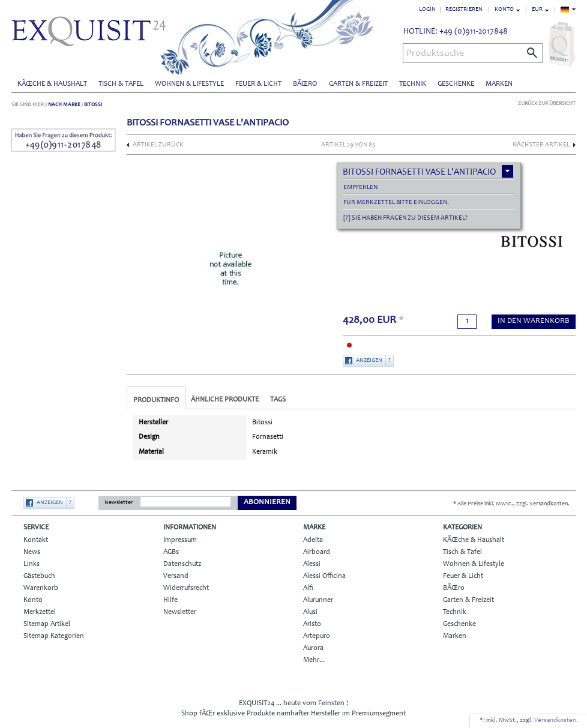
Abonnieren (267, 503)
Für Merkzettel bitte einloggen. (396, 203)
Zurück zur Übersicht (547, 104)
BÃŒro (305, 84)
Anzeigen (369, 361)
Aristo (312, 624)
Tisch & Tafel (121, 84)
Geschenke (456, 84)
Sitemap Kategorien (54, 636)
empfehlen (360, 188)
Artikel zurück (158, 145)
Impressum (180, 540)
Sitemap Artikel (47, 624)
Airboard (317, 552)
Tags (278, 400)
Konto (33, 600)
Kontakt (36, 540)
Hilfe (170, 600)
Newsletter (119, 503)
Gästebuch (39, 576)
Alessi (312, 564)
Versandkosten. (556, 720)
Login (427, 10)
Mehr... (314, 660)
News (32, 552)
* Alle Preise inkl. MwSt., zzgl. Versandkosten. (511, 504)
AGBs (171, 552)
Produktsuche (435, 53)
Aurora (313, 648)
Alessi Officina (324, 576)
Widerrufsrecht (186, 588)
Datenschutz (182, 564)
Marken (499, 84)
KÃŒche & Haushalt (52, 84)
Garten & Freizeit (358, 84)
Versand (176, 576)
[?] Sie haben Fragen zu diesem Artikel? (405, 218)
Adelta (313, 540)
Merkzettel (40, 612)
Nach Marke (64, 105)
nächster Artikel (541, 145)
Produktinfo (156, 400)
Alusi (310, 612)
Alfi (308, 588)
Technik (413, 84)
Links (32, 564)
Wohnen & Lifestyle (189, 84)
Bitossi (93, 105)
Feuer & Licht (258, 84)
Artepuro (317, 636)
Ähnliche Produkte (225, 400)
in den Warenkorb (534, 321)
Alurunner (318, 600)
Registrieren (464, 10)
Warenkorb (41, 588)
